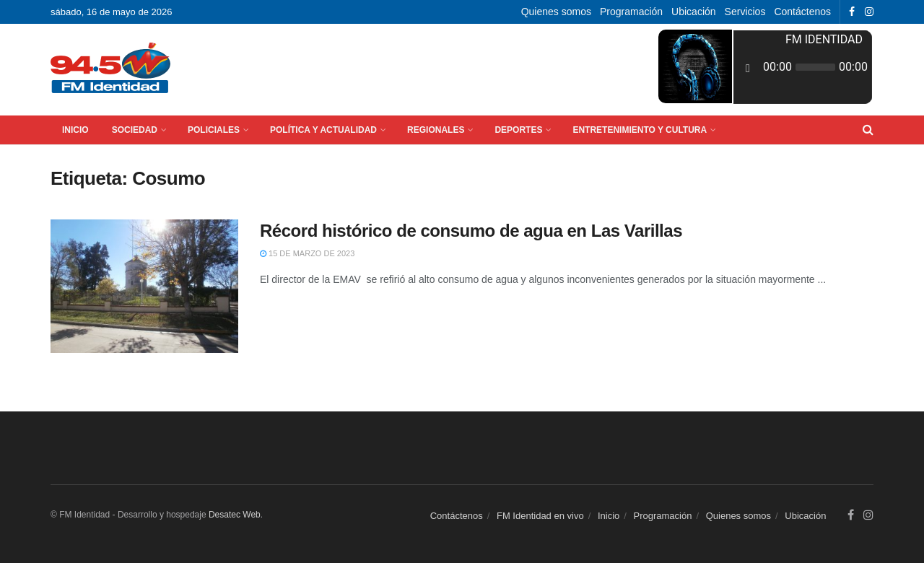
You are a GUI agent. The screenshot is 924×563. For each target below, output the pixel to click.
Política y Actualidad (323, 130)
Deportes (518, 130)
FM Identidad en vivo (540, 516)
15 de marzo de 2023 (307, 253)
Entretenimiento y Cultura (640, 130)
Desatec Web (235, 515)
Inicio (75, 130)
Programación (631, 12)
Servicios (745, 12)
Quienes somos (556, 12)
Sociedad (135, 130)
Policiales (214, 130)
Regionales (436, 130)
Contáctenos (802, 12)
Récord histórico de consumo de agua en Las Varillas (471, 231)
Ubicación (693, 12)
